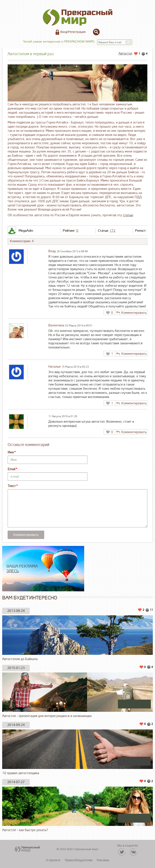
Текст (12, 486)
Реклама (103, 860)
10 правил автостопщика (77, 752)
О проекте (53, 860)
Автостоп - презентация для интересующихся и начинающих (77, 695)
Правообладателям (78, 860)
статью (128, 215)
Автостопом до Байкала (77, 638)
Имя (11, 452)
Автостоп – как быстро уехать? (77, 810)
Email (11, 469)
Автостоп (125, 54)
